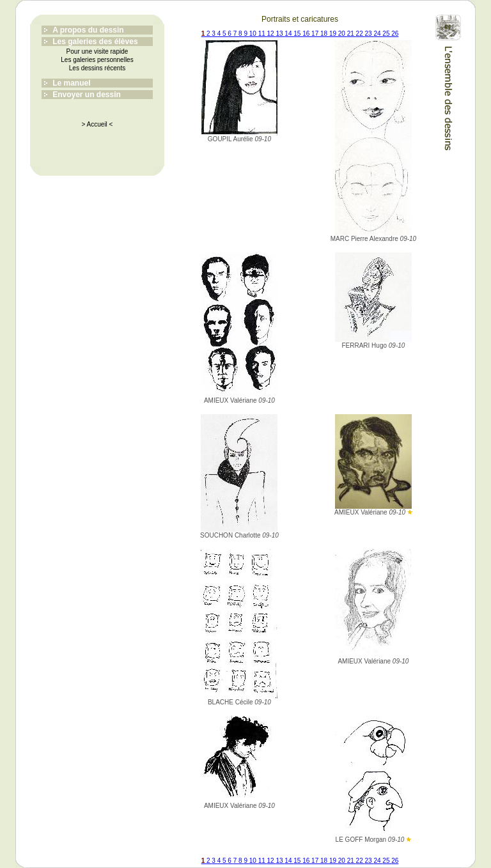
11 (263, 34)
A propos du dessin (88, 30)
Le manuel (71, 83)
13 (280, 34)
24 (378, 34)
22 (361, 34)
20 (343, 34)
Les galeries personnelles (97, 60)
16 (307, 34)
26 (395, 34)
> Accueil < (97, 124)
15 (298, 34)
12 (272, 34)
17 (316, 34)
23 (370, 34)
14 (289, 34)
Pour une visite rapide (97, 51)
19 (334, 34)
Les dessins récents (97, 68)
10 (254, 34)
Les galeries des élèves (95, 42)
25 (387, 34)
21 (352, 34)
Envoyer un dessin (87, 95)
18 (325, 34)
